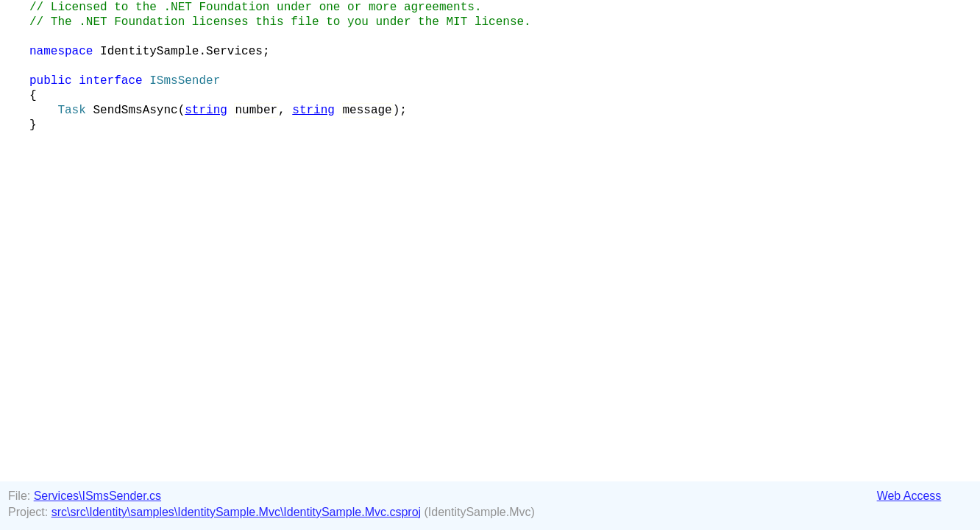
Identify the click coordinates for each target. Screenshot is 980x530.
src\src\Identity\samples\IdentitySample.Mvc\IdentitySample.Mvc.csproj (236, 512)
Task (71, 110)
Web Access (909, 496)
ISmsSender (185, 81)
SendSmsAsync (135, 110)
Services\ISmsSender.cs (97, 496)
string (206, 110)
